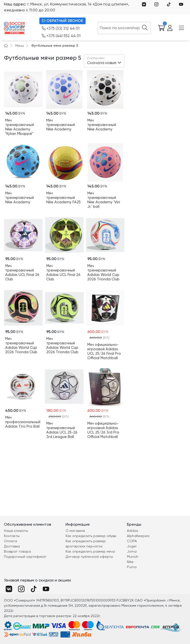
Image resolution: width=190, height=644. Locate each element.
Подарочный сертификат (25, 557)
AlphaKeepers (138, 536)
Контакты (12, 536)
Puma (132, 567)
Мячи (20, 46)
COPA (132, 541)
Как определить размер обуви (91, 536)
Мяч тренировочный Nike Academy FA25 (63, 198)
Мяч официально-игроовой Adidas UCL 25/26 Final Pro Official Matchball (104, 351)
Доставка (12, 546)
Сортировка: (96, 58)
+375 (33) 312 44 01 (61, 29)
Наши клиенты (16, 531)
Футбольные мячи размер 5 (55, 46)
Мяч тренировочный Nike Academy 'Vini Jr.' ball (104, 200)
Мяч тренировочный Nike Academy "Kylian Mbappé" (20, 127)
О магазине (75, 531)
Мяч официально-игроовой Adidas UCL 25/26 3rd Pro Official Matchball (103, 430)
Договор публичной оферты (89, 557)
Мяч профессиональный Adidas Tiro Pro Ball (23, 422)
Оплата (11, 541)
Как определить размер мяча (90, 551)
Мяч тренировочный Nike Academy (61, 125)
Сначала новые (102, 60)
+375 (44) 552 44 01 (61, 36)
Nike (130, 562)
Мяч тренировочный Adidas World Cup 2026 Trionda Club (103, 272)
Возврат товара (17, 551)
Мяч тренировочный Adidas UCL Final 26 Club (22, 272)
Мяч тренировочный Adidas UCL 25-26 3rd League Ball (62, 430)
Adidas (133, 531)
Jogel (132, 546)
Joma (132, 551)
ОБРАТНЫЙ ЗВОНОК (62, 21)
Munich (133, 557)
